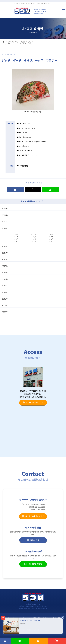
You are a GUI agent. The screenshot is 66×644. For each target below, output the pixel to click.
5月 (35, 239)
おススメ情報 (13, 42)
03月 (30, 42)
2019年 (23, 42)
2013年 (5, 279)
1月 (52, 242)
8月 (35, 237)
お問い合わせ (39, 13)
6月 (17, 239)
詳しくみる (33, 540)
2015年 (5, 266)
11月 (34, 234)
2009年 (5, 305)
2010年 (5, 299)
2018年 (5, 246)
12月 (17, 234)
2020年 (5, 222)
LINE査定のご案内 (33, 564)
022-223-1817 (41, 11)
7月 (52, 237)
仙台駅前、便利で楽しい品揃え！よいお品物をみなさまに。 (33, 4)
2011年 (5, 292)
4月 (52, 239)
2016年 (5, 260)
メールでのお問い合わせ (33, 516)
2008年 (5, 312)
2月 (35, 242)
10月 (52, 234)
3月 (17, 242)
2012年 (5, 286)
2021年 (5, 215)
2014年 (5, 273)
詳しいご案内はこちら (33, 403)
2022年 (5, 209)
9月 (17, 237)
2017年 (5, 253)
